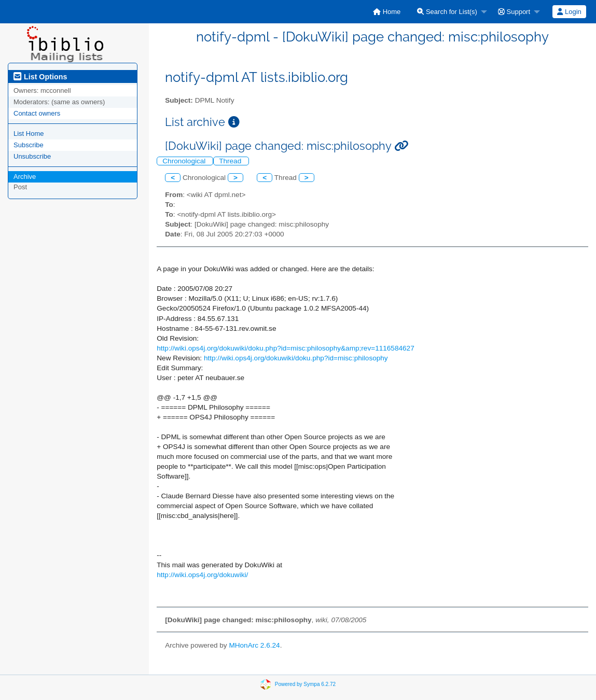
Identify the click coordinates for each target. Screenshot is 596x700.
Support (514, 12)
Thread (231, 161)
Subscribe (29, 145)
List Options (40, 77)
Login (569, 12)
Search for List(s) (447, 12)
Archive (25, 177)
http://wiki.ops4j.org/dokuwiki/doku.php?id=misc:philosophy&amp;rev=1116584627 (285, 348)
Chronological (185, 161)
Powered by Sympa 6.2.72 (305, 684)
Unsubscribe (32, 156)
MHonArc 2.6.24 (254, 645)
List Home (29, 134)
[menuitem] (387, 12)
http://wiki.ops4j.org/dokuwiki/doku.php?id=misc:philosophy (296, 358)
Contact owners (37, 113)
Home (387, 12)
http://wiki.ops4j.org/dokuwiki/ (202, 575)
